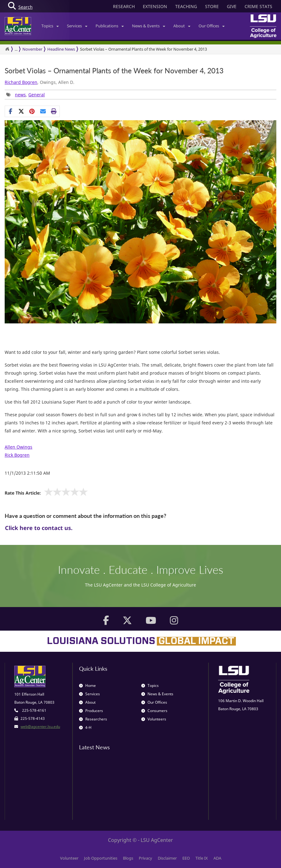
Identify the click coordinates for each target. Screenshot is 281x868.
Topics (50, 26)
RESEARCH (124, 6)
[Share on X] (21, 111)
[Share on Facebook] (10, 111)
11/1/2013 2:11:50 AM (27, 473)
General (37, 95)
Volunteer (69, 858)
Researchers (93, 719)
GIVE (232, 6)
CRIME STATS (258, 6)
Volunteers (154, 719)
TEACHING (186, 6)
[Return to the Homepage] (7, 49)
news (20, 95)
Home (87, 685)
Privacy (145, 858)
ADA (217, 858)
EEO (186, 858)
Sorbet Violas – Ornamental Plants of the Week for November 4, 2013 (114, 71)
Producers (91, 711)
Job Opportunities (101, 858)
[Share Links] (32, 111)
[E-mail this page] (43, 111)
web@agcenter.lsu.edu (40, 726)
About (182, 26)
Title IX (202, 858)
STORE (212, 6)
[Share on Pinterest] (32, 111)
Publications (110, 26)
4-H (85, 727)
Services (77, 26)
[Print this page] (54, 111)
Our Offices (212, 26)
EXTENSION (155, 6)
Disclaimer (167, 858)
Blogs (128, 858)
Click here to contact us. (39, 528)
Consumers (154, 711)
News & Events (149, 26)
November (32, 49)
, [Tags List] (26, 95)
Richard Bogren (21, 82)
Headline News (61, 49)
